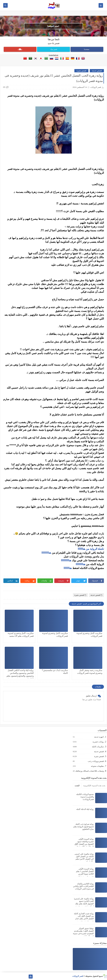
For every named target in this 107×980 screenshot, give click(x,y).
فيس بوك (54, 49)
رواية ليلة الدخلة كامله (85, 809)
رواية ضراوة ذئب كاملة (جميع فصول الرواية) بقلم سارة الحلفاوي (84, 827)
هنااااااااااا (66, 560)
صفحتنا (87, 49)
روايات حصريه (98, 742)
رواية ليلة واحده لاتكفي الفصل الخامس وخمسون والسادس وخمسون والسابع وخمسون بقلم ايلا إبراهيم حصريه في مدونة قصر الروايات (19, 676)
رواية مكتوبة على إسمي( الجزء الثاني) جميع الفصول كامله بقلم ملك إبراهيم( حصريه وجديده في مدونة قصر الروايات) (84, 904)
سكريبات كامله (98, 747)
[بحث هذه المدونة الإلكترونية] (94, 786)
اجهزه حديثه (99, 737)
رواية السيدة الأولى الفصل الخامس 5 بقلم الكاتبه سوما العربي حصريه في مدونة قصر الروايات (85, 874)
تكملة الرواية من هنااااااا (91, 549)
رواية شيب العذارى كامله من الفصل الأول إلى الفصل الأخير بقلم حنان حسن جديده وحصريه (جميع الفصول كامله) (84, 919)
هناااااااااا (46, 553)
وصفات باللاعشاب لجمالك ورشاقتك (89, 771)
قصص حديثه (97, 71)
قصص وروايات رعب (96, 761)
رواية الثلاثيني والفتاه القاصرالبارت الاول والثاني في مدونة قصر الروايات (83, 886)
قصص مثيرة (81, 71)
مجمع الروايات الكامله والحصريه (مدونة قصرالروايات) (85, 797)
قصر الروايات (78, 976)
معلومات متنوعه (97, 766)
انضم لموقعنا (53, 26)
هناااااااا (68, 568)
